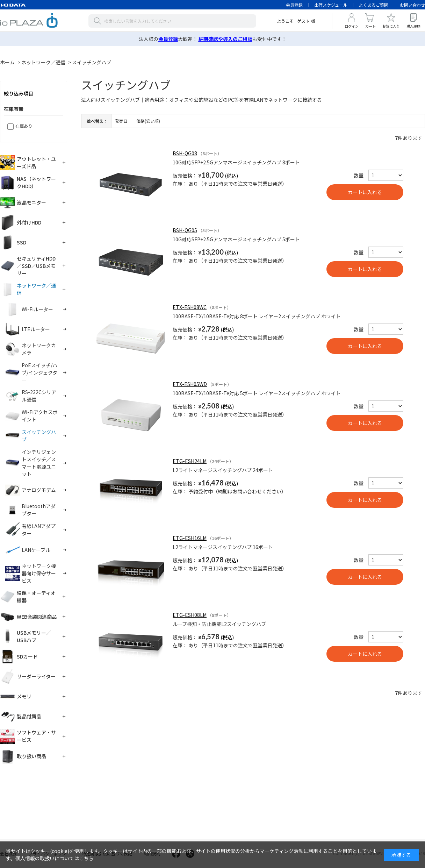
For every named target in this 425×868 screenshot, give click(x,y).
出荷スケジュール (331, 5)
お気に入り (391, 26)
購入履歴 (413, 26)
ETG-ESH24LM (190, 461)
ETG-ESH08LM (190, 615)
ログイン (352, 26)
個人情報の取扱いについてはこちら (55, 858)
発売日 (121, 121)
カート (370, 26)
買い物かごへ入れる (365, 192)
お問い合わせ (412, 5)
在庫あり (24, 126)
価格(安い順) (148, 121)
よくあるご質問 (374, 5)
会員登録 (294, 5)
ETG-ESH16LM (190, 538)
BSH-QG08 (185, 153)
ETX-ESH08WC (190, 307)
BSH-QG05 (185, 230)
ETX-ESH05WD (190, 384)
